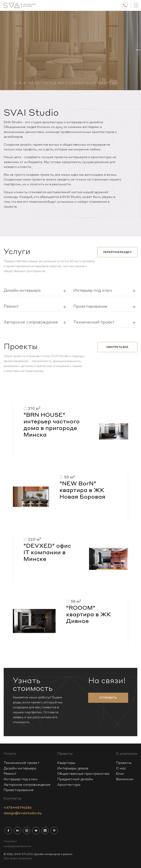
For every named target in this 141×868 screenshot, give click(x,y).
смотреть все (117, 347)
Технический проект (94, 322)
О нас (121, 768)
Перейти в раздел (117, 252)
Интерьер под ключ (93, 290)
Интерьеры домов (73, 768)
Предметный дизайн (75, 779)
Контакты (12, 798)
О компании (127, 754)
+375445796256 (126, 5)
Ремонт (11, 306)
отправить (108, 698)
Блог (120, 774)
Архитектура (69, 785)
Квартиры (66, 763)
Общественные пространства (83, 774)
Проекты (65, 754)
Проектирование (90, 306)
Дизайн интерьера (22, 290)
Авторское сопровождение (31, 322)
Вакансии (125, 779)
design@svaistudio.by (23, 813)
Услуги (10, 754)
